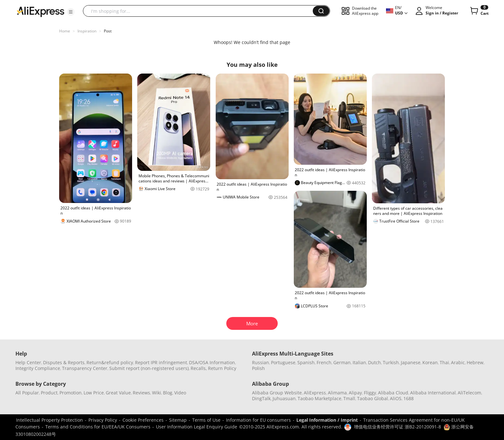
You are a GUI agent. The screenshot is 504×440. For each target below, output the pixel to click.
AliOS (396, 398)
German (342, 362)
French (324, 362)
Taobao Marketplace (319, 398)
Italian (359, 362)
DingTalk (261, 398)
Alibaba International (433, 393)
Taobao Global (373, 398)
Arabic (458, 362)
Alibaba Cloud (393, 393)
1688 (409, 398)
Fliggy (370, 393)
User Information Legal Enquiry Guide (197, 427)
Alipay (355, 393)
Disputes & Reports (64, 362)
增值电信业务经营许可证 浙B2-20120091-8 (397, 427)
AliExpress (315, 393)
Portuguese (283, 362)
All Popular (27, 393)
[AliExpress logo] (40, 11)
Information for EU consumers (258, 420)
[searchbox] (200, 11)
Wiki (157, 393)
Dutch (374, 362)
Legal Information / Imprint (327, 420)
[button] (71, 12)
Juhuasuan (284, 398)
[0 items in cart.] (479, 11)
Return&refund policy (110, 362)
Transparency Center (85, 368)
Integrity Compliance (38, 368)
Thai (444, 362)
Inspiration (87, 31)
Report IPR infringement (161, 362)
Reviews (141, 393)
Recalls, (199, 368)
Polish (258, 368)
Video (180, 393)
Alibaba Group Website (277, 393)
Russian (261, 362)
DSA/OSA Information (212, 362)
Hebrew (475, 362)
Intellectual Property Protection (50, 420)
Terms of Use (206, 420)
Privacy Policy (103, 420)
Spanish (306, 362)
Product (49, 393)
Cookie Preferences (143, 420)
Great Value (118, 393)
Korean (430, 362)
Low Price (94, 393)
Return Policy (222, 368)
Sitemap (178, 420)
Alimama (337, 393)
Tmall (349, 398)
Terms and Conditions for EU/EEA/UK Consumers (98, 427)
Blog (168, 393)
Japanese (411, 362)
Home (65, 31)
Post (108, 31)
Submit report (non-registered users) (149, 368)
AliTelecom (469, 393)
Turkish (391, 362)
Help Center (28, 362)
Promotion (71, 393)
